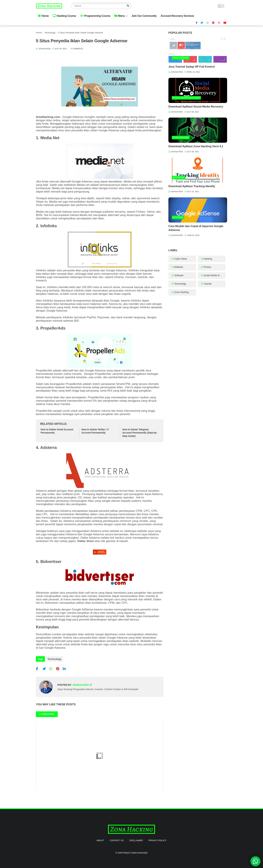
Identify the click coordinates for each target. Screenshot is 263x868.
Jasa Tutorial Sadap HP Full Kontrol (192, 67)
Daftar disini (86, 541)
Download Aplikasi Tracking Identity (192, 186)
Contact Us (117, 840)
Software (179, 177)
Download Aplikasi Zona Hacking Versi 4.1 (196, 146)
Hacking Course (64, 16)
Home (43, 16)
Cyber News (181, 259)
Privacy (207, 267)
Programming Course (95, 16)
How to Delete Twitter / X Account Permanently (95, 431)
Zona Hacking (181, 58)
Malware (179, 267)
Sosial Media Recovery (186, 98)
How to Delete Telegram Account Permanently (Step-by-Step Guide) (140, 433)
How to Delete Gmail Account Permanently (57, 431)
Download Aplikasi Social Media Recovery (196, 107)
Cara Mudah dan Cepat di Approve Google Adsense (196, 228)
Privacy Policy (157, 840)
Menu (120, 16)
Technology (50, 33)
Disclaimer (136, 840)
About (100, 840)
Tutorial (178, 217)
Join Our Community (144, 16)
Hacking (208, 259)
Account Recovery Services (177, 16)
